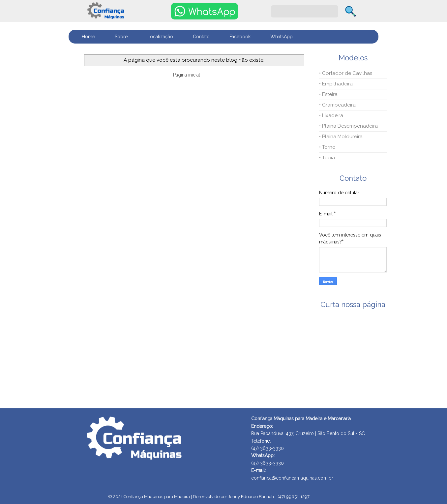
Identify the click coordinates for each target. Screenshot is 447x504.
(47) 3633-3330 (268, 463)
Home (88, 37)
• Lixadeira (331, 115)
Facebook (240, 37)
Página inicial (187, 75)
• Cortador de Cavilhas (346, 73)
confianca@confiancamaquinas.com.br (292, 478)
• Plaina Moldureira (341, 137)
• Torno (327, 147)
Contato (201, 37)
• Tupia (327, 158)
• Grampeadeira (337, 105)
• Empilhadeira (336, 84)
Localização (160, 37)
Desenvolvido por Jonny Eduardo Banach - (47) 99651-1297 (251, 497)
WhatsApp (282, 37)
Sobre (121, 37)
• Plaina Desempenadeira (348, 126)
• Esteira (328, 94)
